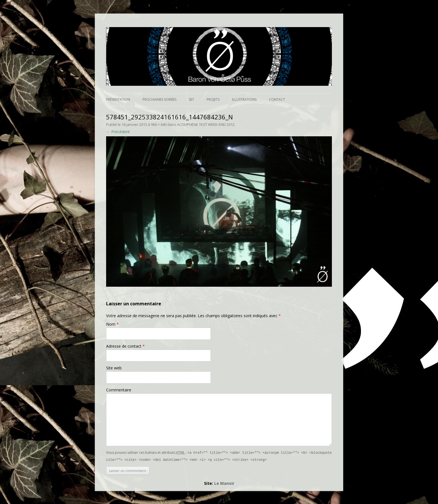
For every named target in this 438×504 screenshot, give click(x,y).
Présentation (118, 99)
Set (191, 99)
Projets (213, 99)
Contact (277, 99)
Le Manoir (224, 483)
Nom (112, 324)
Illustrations (244, 99)
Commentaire (119, 390)
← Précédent (118, 132)
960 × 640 (159, 124)
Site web (114, 368)
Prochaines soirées (159, 99)
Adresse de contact (125, 346)
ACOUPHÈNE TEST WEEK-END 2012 (206, 124)
